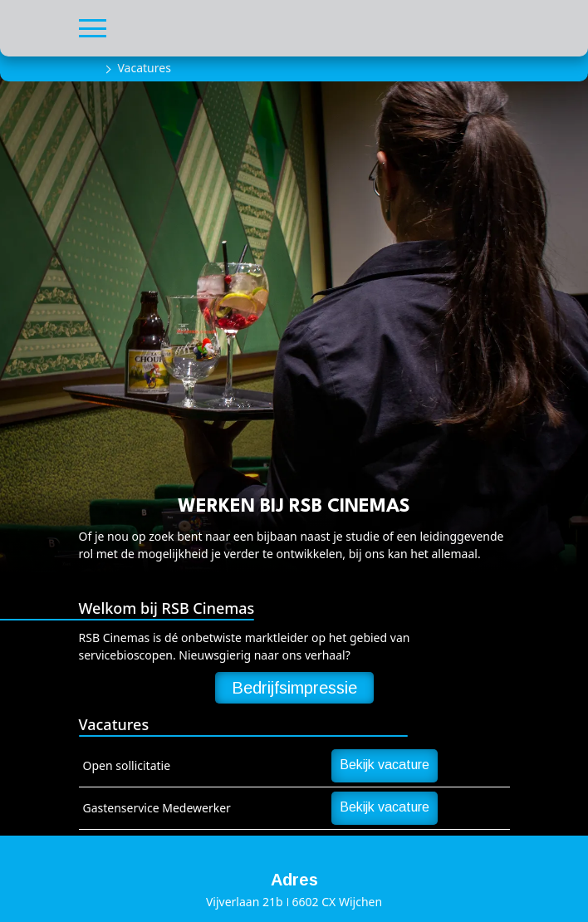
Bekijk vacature (385, 765)
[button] (93, 26)
